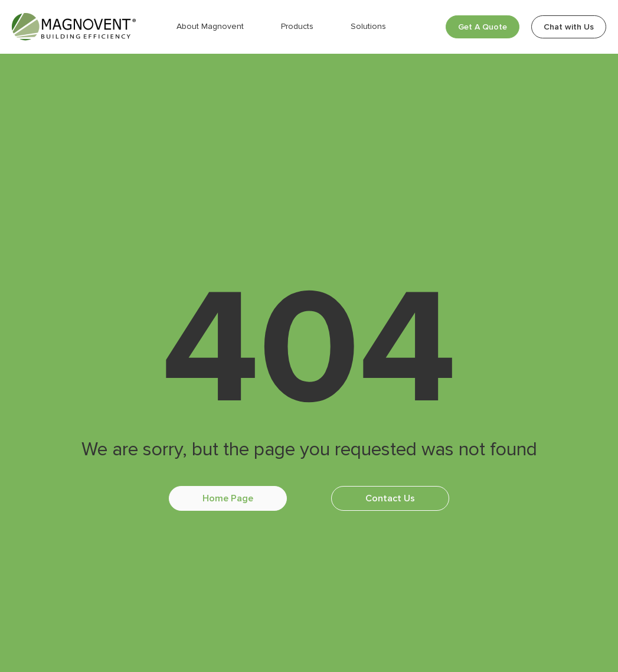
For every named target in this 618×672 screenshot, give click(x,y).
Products (297, 26)
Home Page (228, 498)
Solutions (368, 26)
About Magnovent (210, 26)
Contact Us (390, 498)
